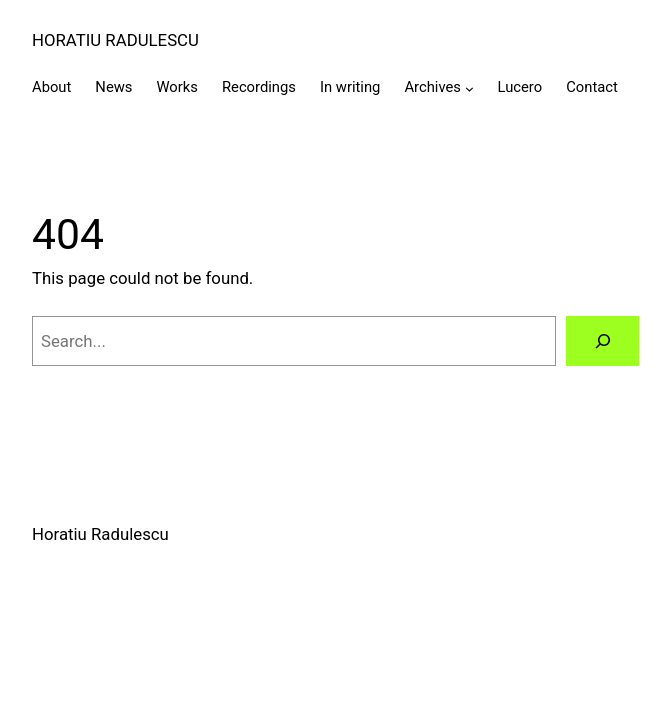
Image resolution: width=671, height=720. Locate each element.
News (113, 87)
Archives (432, 87)
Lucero (520, 87)
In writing (350, 87)
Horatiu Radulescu (115, 40)
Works (176, 87)
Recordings (259, 87)
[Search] (602, 341)
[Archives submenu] (469, 88)
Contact (592, 87)
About (51, 87)
